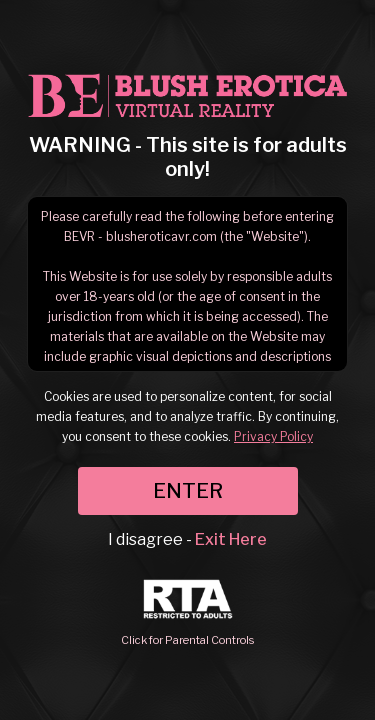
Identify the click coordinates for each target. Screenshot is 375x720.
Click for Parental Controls (187, 613)
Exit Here (231, 539)
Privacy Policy (273, 436)
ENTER (188, 491)
